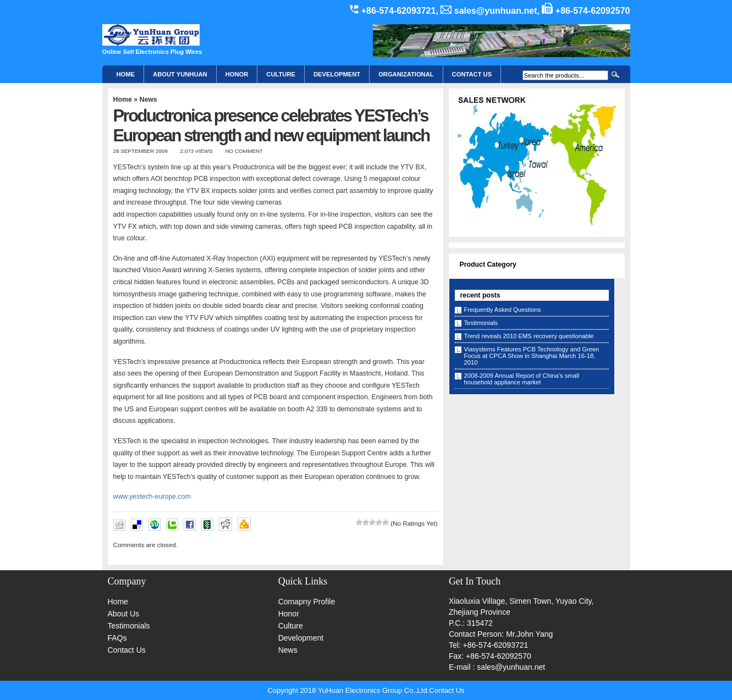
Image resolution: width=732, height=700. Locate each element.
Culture (281, 74)
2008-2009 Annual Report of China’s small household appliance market (522, 379)
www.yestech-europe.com (152, 497)
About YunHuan (180, 74)
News (148, 100)
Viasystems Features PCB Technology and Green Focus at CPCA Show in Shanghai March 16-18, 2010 (532, 356)
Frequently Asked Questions (503, 310)
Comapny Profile (307, 602)
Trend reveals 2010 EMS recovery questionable (529, 336)
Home (126, 74)
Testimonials (481, 323)
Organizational (406, 74)
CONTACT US (472, 74)
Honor (289, 614)
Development (337, 74)
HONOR (237, 74)
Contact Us (127, 650)
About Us (124, 614)
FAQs (117, 638)
